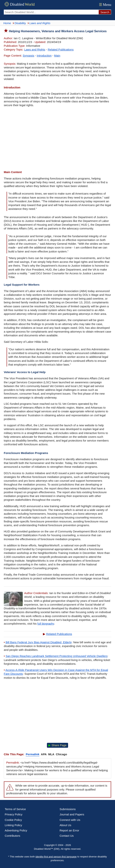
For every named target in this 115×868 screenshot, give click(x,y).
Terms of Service (15, 809)
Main (57, 56)
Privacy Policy (14, 814)
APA (44, 754)
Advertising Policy (16, 830)
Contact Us (67, 836)
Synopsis (28, 56)
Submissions (68, 809)
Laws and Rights (35, 49)
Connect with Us (70, 820)
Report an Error (69, 830)
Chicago (61, 754)
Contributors (12, 836)
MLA (51, 754)
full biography (46, 624)
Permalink (33, 754)
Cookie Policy (13, 820)
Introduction (44, 56)
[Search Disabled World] (51, 12)
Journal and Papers (72, 814)
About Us (65, 825)
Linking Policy (13, 825)
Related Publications (61, 49)
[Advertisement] (57, 139)
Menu (105, 5)
